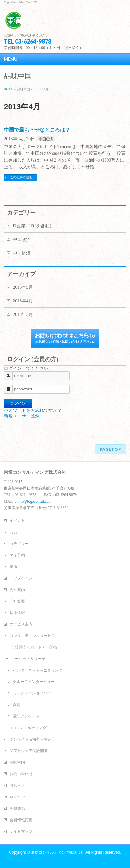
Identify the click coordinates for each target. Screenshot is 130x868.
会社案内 (17, 590)
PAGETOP (110, 449)
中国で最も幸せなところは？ (37, 130)
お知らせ (17, 785)
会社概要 (17, 601)
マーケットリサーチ (28, 659)
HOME (8, 89)
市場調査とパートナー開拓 (34, 647)
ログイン (17, 797)
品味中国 (17, 762)
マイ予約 (17, 555)
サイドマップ (21, 831)
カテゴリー (19, 544)
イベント (17, 520)
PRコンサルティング (29, 728)
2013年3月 (23, 315)
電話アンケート (26, 716)
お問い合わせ (21, 774)
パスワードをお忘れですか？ (33, 410)
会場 (17, 705)
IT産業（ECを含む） (33, 226)
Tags (13, 532)
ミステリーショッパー (32, 693)
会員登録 (17, 809)
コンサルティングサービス (32, 636)
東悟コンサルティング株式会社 (58, 852)
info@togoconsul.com (35, 501)
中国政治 (22, 240)
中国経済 (46, 139)
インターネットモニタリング (38, 670)
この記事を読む (21, 177)
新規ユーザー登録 (22, 416)
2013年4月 (23, 301)
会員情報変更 (21, 820)
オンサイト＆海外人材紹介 (32, 739)
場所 (13, 567)
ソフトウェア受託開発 (29, 751)
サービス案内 (21, 624)
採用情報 (17, 613)
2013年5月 (23, 287)
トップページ (21, 578)
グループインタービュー (34, 682)
